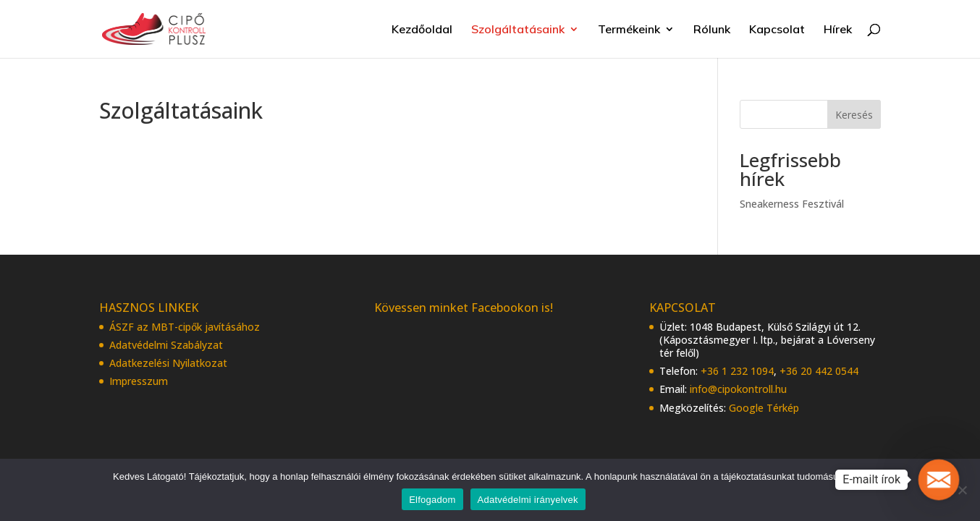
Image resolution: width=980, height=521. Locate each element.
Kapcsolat (777, 30)
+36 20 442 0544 (819, 371)
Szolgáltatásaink (518, 30)
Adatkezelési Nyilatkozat (168, 363)
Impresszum (139, 381)
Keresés (854, 115)
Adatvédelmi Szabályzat (166, 345)
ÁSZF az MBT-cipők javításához (185, 327)
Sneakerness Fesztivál (792, 204)
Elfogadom (432, 500)
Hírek (838, 30)
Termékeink (629, 30)
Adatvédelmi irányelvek (528, 500)
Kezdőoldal (422, 30)
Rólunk (712, 30)
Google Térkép (764, 408)
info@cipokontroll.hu (738, 389)
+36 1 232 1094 (737, 371)
